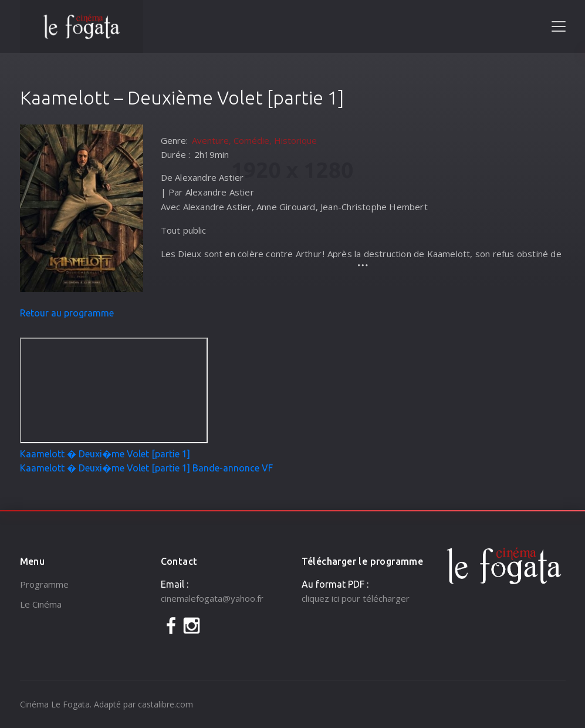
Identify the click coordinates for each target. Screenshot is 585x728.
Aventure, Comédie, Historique (254, 140)
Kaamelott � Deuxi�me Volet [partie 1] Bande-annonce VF (146, 468)
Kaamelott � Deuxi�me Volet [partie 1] (105, 454)
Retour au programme (67, 313)
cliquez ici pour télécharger (356, 598)
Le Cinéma (41, 604)
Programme (44, 584)
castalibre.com (165, 704)
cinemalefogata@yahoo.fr (212, 598)
